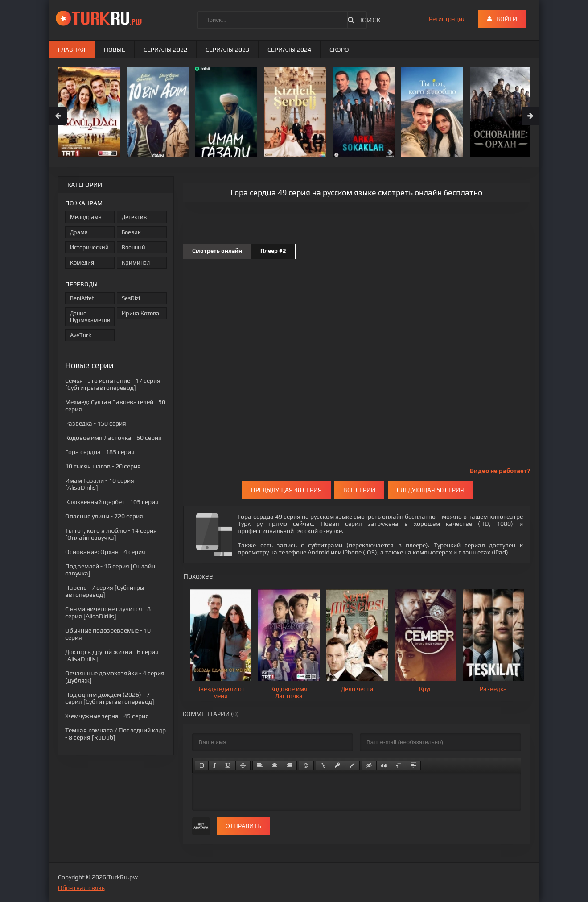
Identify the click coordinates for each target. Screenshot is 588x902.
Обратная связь (81, 888)
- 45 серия (107, 716)
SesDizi (131, 298)
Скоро (339, 50)
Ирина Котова (140, 313)
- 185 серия (100, 452)
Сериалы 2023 (227, 50)
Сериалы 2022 (165, 50)
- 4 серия (105, 552)
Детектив (134, 217)
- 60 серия (113, 438)
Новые (115, 50)
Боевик (131, 232)
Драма (79, 232)
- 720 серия (104, 516)
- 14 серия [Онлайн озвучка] (111, 534)
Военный (134, 247)
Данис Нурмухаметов (90, 317)
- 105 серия (112, 502)
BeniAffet (82, 298)
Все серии (359, 490)
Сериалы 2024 (289, 50)
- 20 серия (103, 466)
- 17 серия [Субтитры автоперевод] (113, 384)
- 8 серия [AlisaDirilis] (108, 612)
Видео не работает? (500, 471)
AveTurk (81, 335)
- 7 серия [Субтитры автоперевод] (105, 591)
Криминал (136, 263)
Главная (72, 50)
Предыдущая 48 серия (286, 490)
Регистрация (447, 19)
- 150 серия (96, 423)
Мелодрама (86, 217)
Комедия (82, 263)
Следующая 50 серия (430, 490)
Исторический (89, 247)
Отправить (243, 826)
